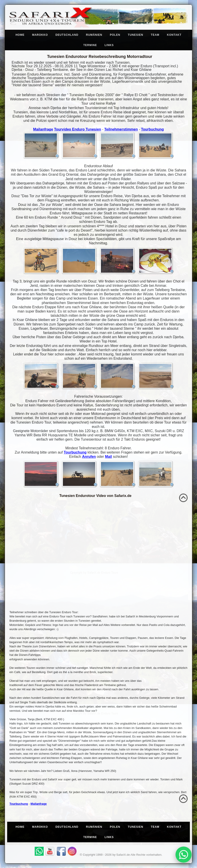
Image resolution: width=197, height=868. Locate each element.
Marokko (40, 35)
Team (155, 35)
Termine (90, 45)
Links (109, 45)
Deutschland (67, 35)
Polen (115, 35)
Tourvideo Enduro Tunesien (77, 129)
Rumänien (94, 35)
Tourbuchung (152, 129)
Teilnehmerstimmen (121, 129)
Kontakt (174, 35)
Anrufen (89, 457)
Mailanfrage (43, 129)
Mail (108, 457)
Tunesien (136, 35)
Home (20, 35)
